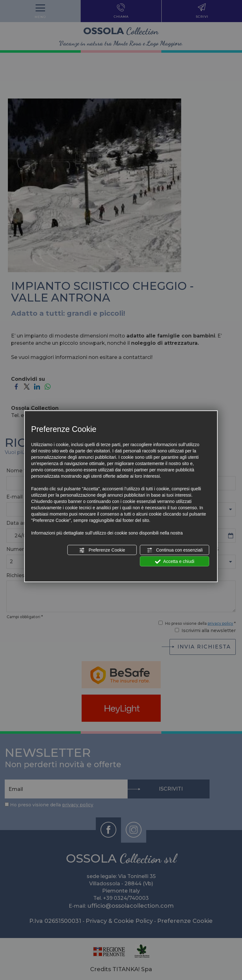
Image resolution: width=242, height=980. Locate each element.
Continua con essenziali (175, 550)
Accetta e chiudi (175, 562)
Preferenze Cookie (102, 550)
